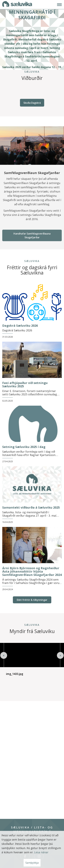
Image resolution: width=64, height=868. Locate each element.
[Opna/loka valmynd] (59, 5)
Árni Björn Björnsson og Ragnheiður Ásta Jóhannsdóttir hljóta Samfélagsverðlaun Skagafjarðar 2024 (32, 571)
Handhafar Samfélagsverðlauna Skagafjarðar (32, 235)
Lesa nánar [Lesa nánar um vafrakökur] (41, 852)
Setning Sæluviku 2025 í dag (24, 447)
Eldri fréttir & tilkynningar (32, 600)
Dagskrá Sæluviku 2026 (20, 326)
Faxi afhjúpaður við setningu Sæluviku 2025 (25, 385)
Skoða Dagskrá (32, 103)
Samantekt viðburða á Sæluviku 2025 (31, 507)
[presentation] (4, 655)
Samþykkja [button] (32, 863)
